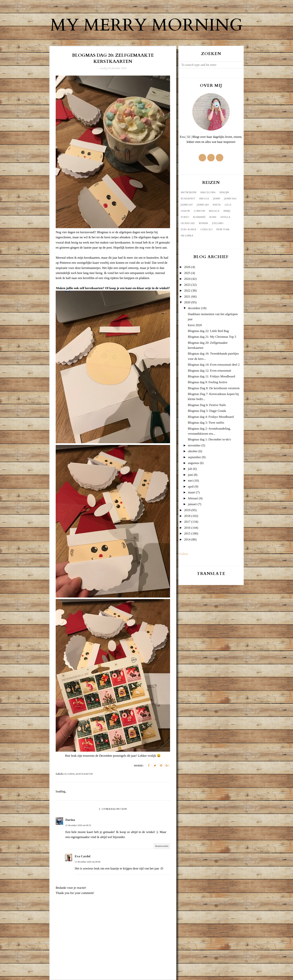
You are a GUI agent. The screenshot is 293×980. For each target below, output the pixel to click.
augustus (194, 463)
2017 (187, 522)
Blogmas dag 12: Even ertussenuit (209, 371)
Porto (185, 217)
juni (190, 475)
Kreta (217, 205)
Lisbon (185, 211)
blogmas (70, 774)
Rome (213, 217)
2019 (187, 510)
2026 (187, 267)
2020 (187, 302)
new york (223, 229)
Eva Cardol (83, 856)
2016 (187, 528)
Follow (184, 554)
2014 (187, 539)
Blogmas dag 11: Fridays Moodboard (211, 376)
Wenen (203, 223)
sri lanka (187, 236)
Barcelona (208, 192)
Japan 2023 (203, 205)
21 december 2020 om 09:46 (88, 862)
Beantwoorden (162, 846)
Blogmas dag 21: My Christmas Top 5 (212, 337)
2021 (187, 297)
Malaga (214, 211)
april (191, 487)
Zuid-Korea (188, 229)
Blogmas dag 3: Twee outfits (206, 423)
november (194, 445)
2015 (187, 533)
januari (192, 504)
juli (190, 469)
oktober (193, 451)
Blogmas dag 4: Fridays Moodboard (211, 417)
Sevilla (225, 217)
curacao (206, 229)
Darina (70, 820)
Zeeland (218, 223)
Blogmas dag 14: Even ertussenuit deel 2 (214, 365)
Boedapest (188, 199)
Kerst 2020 (195, 325)
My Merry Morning (146, 25)
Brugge (204, 199)
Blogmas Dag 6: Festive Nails (207, 405)
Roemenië (199, 217)
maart (192, 492)
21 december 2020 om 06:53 (78, 825)
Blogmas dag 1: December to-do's (209, 439)
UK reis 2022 (188, 223)
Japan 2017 (187, 205)
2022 (187, 291)
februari (193, 498)
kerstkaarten (84, 774)
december (194, 308)
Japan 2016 (230, 199)
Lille (228, 205)
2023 (187, 285)
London (199, 211)
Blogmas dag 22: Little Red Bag (208, 331)
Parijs (227, 211)
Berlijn (224, 192)
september (195, 457)
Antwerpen (189, 192)
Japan (217, 199)
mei (190, 481)
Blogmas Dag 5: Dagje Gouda (207, 411)
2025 (187, 273)
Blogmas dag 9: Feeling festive (208, 382)
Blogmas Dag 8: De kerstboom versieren (214, 388)
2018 (187, 516)
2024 (187, 279)
